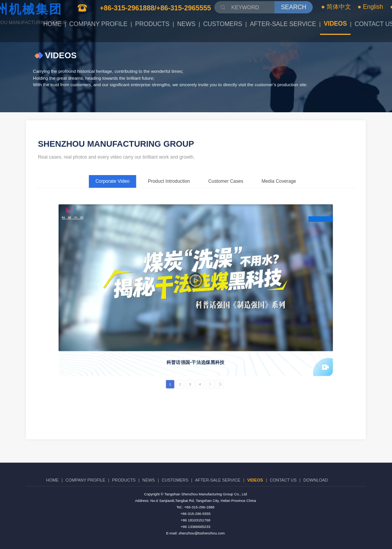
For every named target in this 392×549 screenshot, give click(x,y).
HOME (52, 24)
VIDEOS (335, 24)
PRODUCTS (152, 24)
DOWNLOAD (315, 480)
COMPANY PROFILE (98, 24)
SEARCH (294, 7)
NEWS (186, 24)
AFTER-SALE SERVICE (283, 24)
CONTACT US (283, 480)
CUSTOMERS (223, 24)
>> (220, 384)
